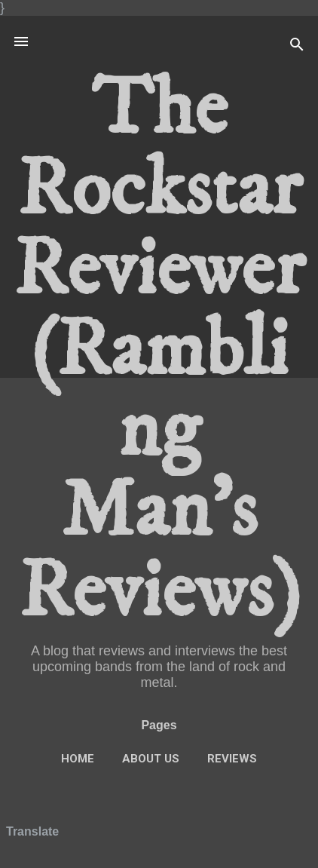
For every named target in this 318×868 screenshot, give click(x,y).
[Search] (297, 46)
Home (78, 759)
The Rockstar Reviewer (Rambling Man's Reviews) (159, 351)
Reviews (232, 759)
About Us (151, 759)
